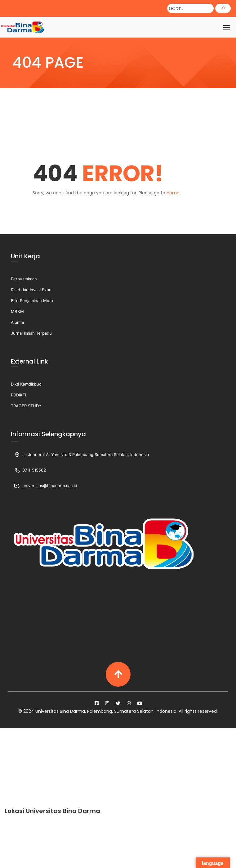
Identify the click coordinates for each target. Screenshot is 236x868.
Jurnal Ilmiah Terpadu (31, 334)
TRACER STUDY (26, 406)
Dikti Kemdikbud (26, 385)
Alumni (17, 323)
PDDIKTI (18, 396)
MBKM (17, 312)
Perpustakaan (24, 279)
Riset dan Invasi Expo (31, 290)
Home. (174, 193)
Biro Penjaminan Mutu (32, 301)
